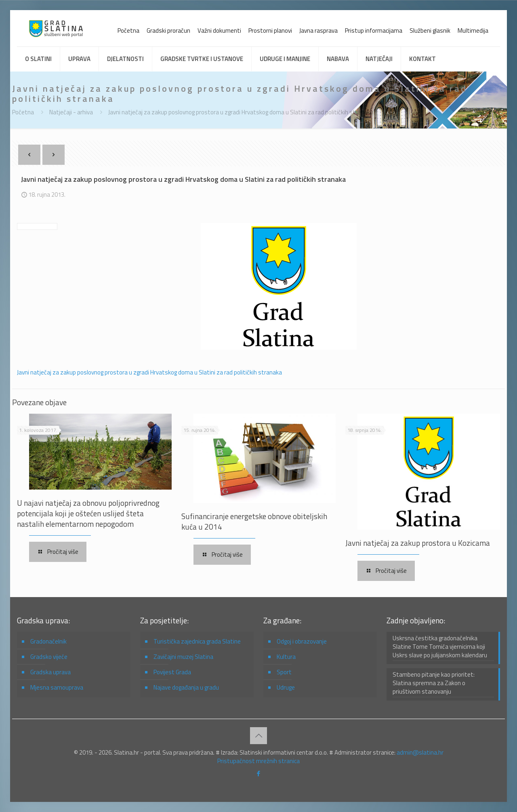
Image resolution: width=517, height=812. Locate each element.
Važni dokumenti (219, 31)
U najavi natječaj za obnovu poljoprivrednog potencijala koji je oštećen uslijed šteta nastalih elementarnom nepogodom (88, 513)
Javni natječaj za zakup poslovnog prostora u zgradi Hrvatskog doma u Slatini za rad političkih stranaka (241, 112)
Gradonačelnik (48, 641)
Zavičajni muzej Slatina (183, 657)
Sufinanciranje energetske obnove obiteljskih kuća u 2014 (254, 521)
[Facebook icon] (259, 773)
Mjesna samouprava (57, 687)
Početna (128, 31)
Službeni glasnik (430, 31)
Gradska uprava (50, 672)
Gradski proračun (168, 31)
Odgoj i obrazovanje (302, 641)
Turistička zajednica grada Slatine (197, 641)
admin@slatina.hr (420, 752)
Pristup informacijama (374, 31)
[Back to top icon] (258, 736)
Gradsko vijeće (49, 657)
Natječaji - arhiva (71, 112)
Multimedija (473, 31)
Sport (284, 672)
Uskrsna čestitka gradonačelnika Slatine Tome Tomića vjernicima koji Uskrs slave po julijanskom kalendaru (440, 647)
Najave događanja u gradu (186, 687)
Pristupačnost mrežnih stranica (258, 761)
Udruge (286, 687)
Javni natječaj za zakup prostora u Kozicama (418, 543)
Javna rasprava (318, 31)
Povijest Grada (172, 672)
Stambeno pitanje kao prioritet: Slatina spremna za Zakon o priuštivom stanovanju (434, 683)
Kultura (286, 657)
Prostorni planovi (270, 31)
